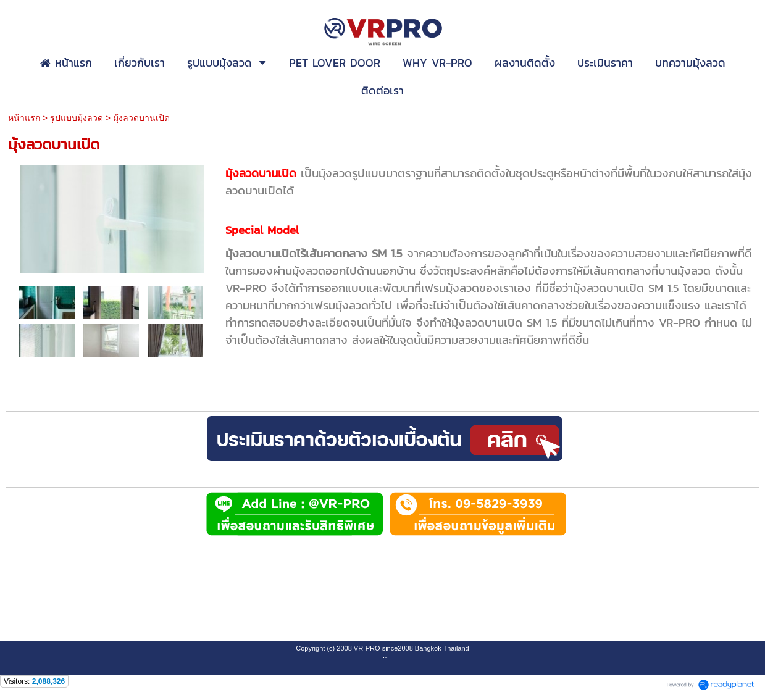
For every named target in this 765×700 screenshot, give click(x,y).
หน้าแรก (24, 118)
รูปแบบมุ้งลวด (77, 118)
